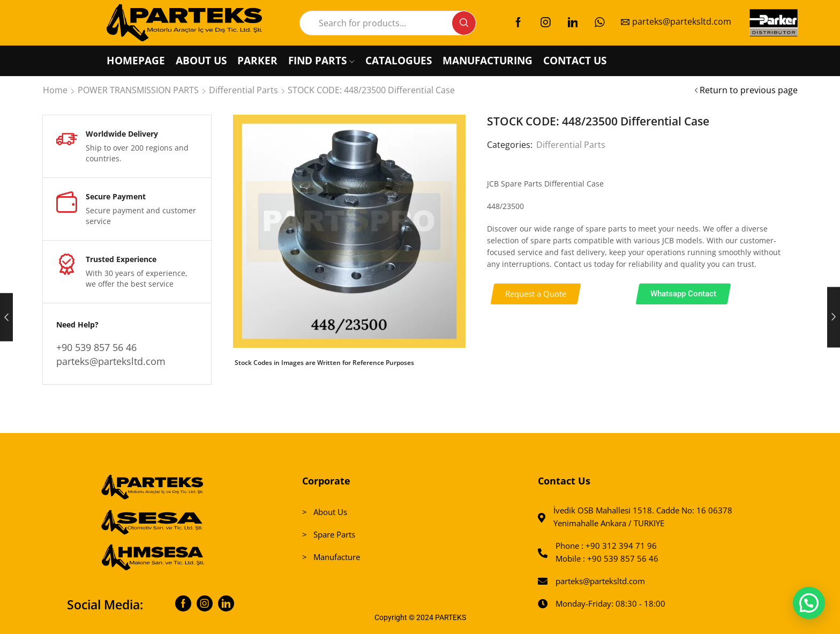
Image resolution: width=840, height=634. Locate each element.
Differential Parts (243, 90)
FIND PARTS (321, 61)
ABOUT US (201, 61)
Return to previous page (749, 90)
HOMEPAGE (136, 61)
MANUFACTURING (487, 61)
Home (55, 90)
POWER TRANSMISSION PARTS (138, 90)
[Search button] (464, 23)
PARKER (257, 61)
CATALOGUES (399, 61)
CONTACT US (575, 61)
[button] (536, 294)
